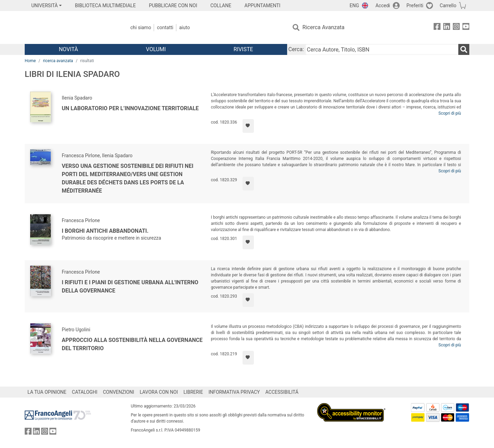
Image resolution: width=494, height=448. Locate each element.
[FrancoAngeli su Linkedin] (447, 28)
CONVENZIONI (119, 392)
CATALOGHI (85, 392)
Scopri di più (450, 113)
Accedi (383, 5)
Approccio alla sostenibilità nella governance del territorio (132, 344)
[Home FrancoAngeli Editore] (70, 27)
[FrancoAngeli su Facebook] (437, 28)
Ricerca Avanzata (324, 27)
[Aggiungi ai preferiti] (248, 126)
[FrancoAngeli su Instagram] (456, 28)
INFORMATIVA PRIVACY (234, 392)
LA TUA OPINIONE (47, 392)
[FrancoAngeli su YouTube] (466, 28)
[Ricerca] (464, 49)
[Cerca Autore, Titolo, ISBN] (382, 49)
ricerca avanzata (58, 61)
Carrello (448, 5)
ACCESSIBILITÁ (282, 392)
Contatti (165, 27)
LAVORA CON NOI (159, 392)
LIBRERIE (193, 392)
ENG (354, 5)
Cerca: (296, 49)
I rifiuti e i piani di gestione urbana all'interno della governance (130, 286)
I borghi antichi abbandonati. (105, 231)
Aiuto (184, 27)
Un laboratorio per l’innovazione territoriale (130, 108)
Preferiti (415, 5)
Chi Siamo (141, 27)
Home (30, 61)
